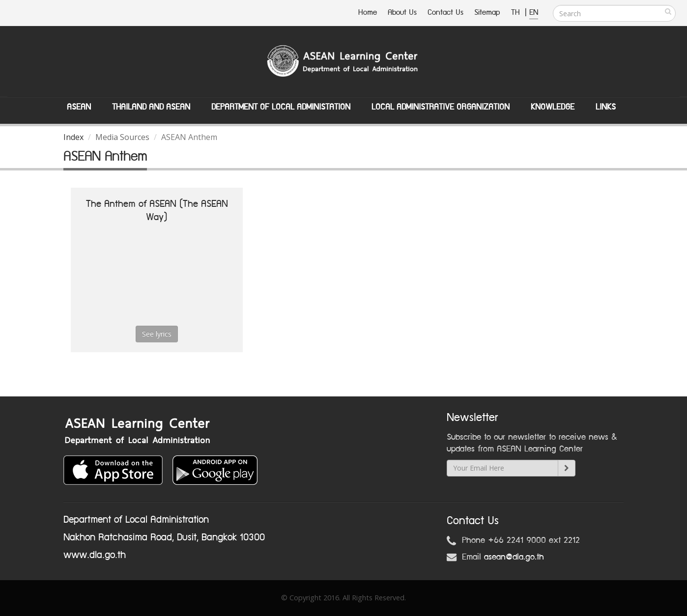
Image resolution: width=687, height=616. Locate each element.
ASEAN (79, 107)
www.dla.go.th (95, 555)
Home (368, 13)
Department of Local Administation (281, 107)
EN (534, 13)
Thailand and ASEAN (151, 107)
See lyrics (157, 334)
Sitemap (487, 13)
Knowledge (553, 107)
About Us (402, 13)
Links (606, 107)
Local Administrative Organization (441, 107)
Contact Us (445, 13)
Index (73, 137)
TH (517, 13)
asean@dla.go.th (514, 557)
